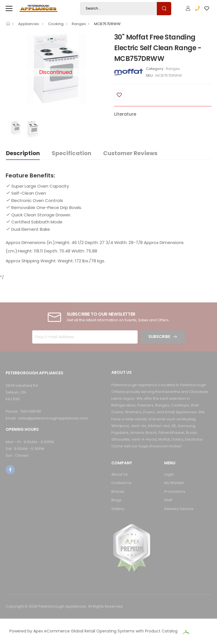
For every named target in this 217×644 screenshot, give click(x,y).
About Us (120, 474)
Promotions (175, 492)
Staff (168, 500)
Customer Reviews (130, 153)
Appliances (29, 24)
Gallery (118, 509)
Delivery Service (179, 509)
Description (23, 153)
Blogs (116, 500)
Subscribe (159, 337)
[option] (16, 128)
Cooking (56, 24)
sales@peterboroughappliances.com (53, 418)
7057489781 (31, 411)
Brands (118, 492)
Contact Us (121, 483)
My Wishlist (174, 483)
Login (169, 474)
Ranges (79, 24)
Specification (71, 153)
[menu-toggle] (9, 8)
